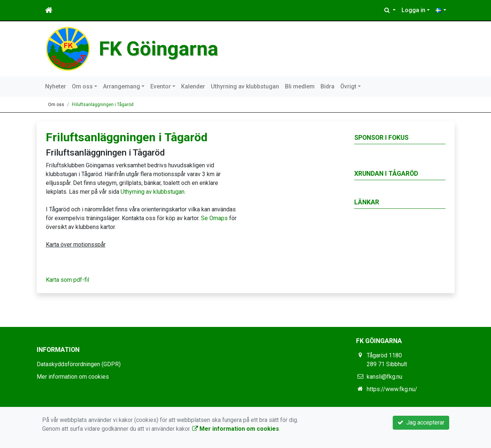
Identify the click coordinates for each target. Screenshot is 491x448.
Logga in (413, 10)
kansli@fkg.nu (384, 377)
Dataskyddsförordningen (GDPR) (79, 364)
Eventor (161, 86)
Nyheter (56, 86)
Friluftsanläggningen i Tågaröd (103, 105)
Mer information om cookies (73, 377)
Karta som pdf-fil (67, 280)
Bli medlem (300, 86)
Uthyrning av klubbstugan (245, 86)
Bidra (327, 86)
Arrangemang (122, 86)
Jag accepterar (421, 422)
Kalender (193, 86)
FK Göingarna (159, 49)
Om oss (82, 86)
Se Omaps (214, 218)
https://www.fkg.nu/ (392, 389)
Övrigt (348, 86)
